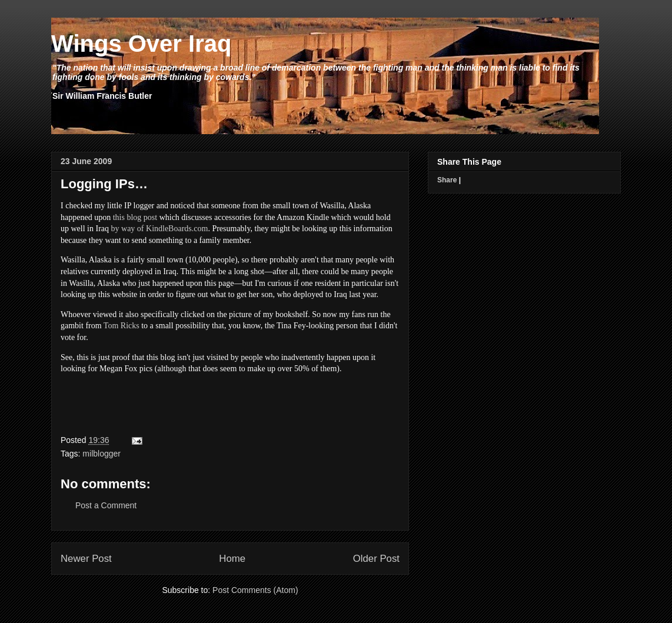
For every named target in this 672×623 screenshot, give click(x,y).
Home (232, 559)
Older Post (376, 559)
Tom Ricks (122, 326)
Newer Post (86, 559)
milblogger (102, 454)
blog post (142, 217)
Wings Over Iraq (141, 44)
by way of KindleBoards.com (160, 229)
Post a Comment (106, 505)
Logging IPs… (104, 184)
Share (447, 180)
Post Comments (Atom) (255, 590)
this (120, 217)
